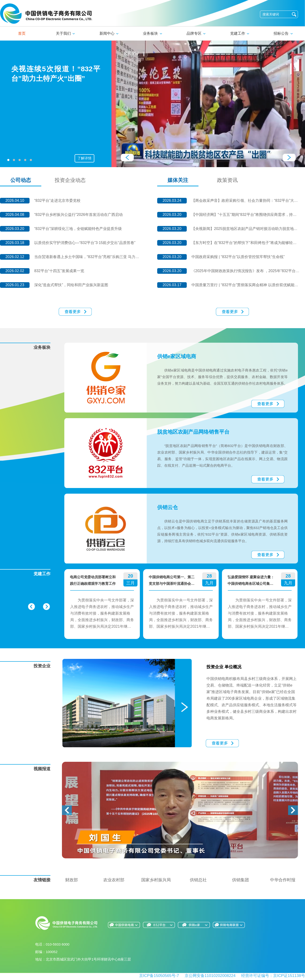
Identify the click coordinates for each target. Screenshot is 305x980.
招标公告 (283, 33)
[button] (67, 811)
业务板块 (152, 33)
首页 (22, 33)
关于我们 (65, 33)
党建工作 (240, 33)
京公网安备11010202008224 (210, 976)
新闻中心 (109, 33)
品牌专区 (196, 33)
